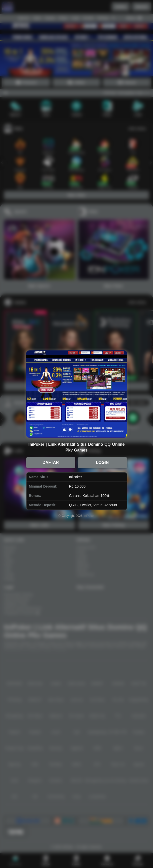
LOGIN (102, 462)
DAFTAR (51, 462)
